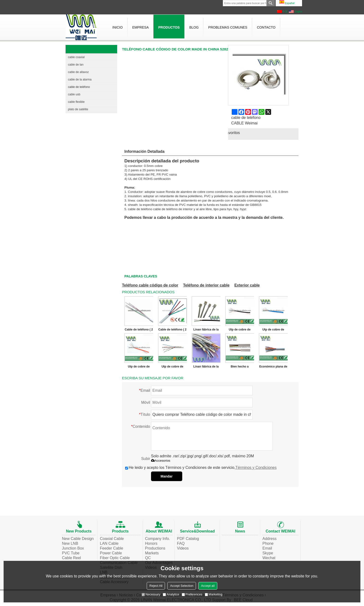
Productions (155, 548)
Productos (169, 27)
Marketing (214, 594)
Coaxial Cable (112, 539)
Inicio (118, 27)
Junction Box (73, 548)
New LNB (70, 543)
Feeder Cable (112, 548)
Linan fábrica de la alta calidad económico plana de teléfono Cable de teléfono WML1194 (206, 367)
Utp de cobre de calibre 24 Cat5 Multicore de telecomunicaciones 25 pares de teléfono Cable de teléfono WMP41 (172, 367)
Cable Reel (71, 558)
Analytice (171, 594)
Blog (194, 27)
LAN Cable (109, 543)
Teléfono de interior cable (206, 285)
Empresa (140, 27)
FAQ (181, 543)
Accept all (208, 586)
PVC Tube (71, 553)
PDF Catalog (188, 539)
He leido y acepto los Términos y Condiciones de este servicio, (201, 468)
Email (267, 548)
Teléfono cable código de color (150, 285)
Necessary (151, 594)
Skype (268, 553)
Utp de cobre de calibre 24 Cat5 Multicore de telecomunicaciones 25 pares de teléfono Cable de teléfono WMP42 (139, 367)
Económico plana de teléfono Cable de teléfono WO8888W (273, 367)
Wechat (269, 558)
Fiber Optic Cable (115, 558)
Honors (151, 543)
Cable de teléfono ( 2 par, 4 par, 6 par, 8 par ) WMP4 (139, 331)
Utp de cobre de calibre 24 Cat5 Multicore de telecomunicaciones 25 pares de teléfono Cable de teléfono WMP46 (240, 331)
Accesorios (161, 461)
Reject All (156, 586)
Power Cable (111, 553)
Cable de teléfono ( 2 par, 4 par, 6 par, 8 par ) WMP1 (172, 331)
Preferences (192, 594)
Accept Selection (182, 586)
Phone (268, 543)
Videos (183, 548)
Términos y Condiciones (256, 468)
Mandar (167, 476)
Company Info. (158, 539)
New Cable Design (78, 539)
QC (148, 558)
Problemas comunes (228, 27)
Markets (152, 553)
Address (270, 539)
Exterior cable (247, 285)
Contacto (266, 27)
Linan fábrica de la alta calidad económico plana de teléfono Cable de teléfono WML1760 (206, 331)
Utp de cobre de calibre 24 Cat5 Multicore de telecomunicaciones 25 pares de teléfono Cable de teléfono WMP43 (273, 331)
